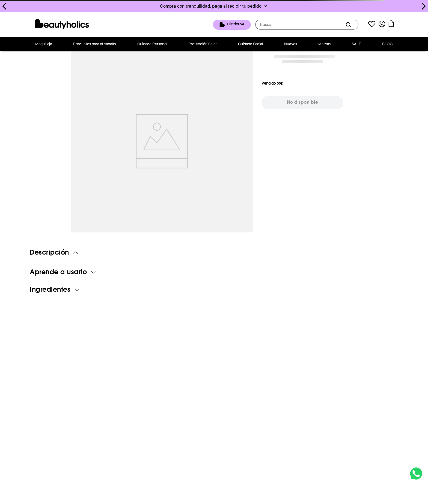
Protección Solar (203, 44)
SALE (356, 44)
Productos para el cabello (95, 44)
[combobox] (307, 25)
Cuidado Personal (152, 44)
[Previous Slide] (5, 6)
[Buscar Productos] (349, 25)
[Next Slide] (423, 6)
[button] (214, 6)
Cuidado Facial (250, 44)
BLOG (387, 44)
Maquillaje (44, 44)
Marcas (324, 44)
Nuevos (291, 44)
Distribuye (236, 24)
